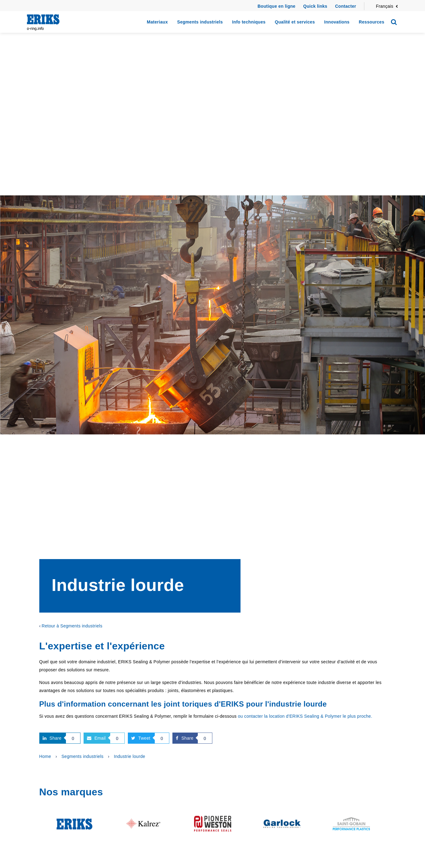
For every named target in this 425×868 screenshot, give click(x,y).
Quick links (315, 6)
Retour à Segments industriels (72, 626)
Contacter (345, 6)
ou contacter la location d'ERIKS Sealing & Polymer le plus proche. (305, 716)
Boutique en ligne (277, 6)
